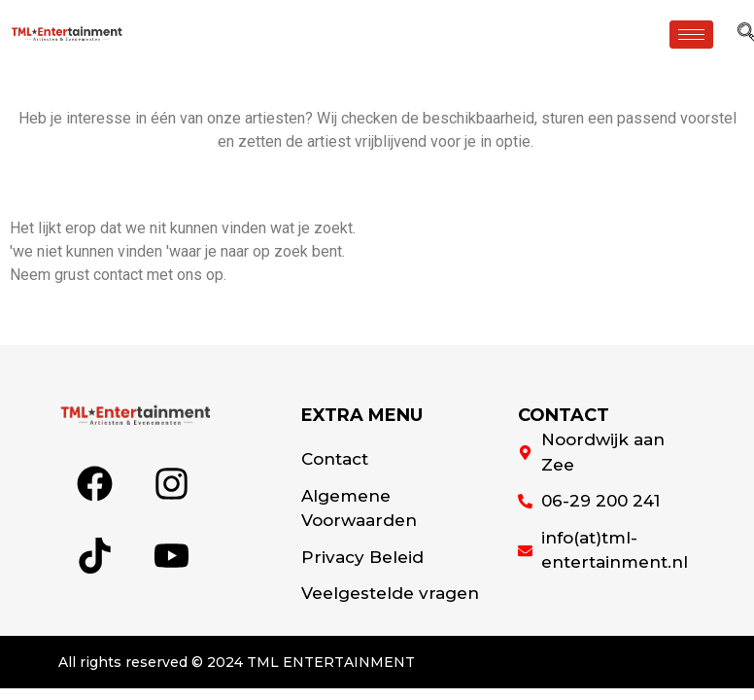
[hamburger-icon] (691, 35)
